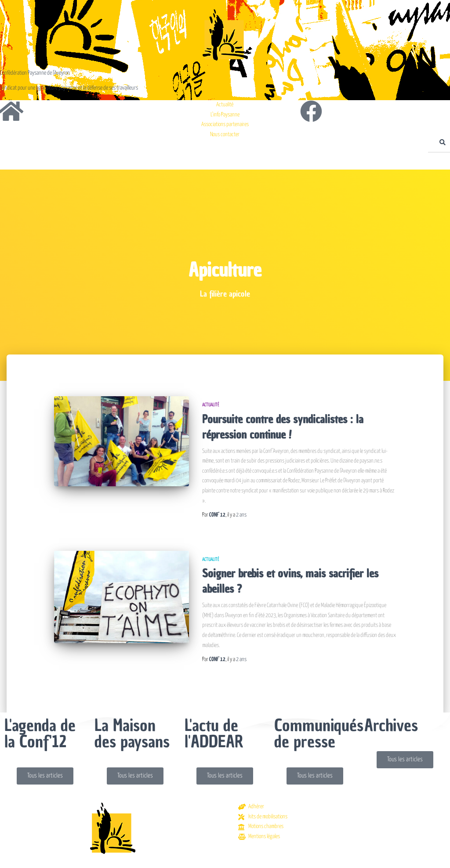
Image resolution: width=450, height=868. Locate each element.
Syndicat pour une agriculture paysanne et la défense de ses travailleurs (69, 88)
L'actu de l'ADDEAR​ (214, 733)
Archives (391, 725)
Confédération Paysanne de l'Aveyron (35, 73)
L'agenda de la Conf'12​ (40, 733)
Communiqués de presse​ (319, 733)
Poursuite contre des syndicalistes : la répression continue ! (283, 427)
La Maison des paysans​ (132, 733)
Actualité (211, 405)
